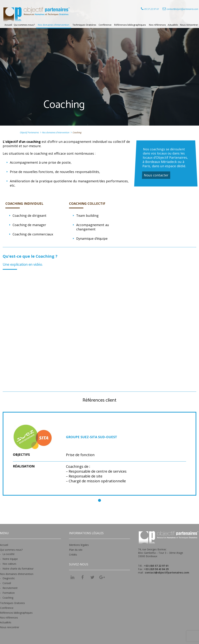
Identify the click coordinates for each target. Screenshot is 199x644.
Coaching (8, 598)
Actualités (173, 25)
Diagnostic (9, 578)
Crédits (73, 555)
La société (9, 554)
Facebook (82, 577)
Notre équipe (10, 559)
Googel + (102, 578)
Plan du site (76, 550)
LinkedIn (73, 577)
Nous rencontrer (189, 25)
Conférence (105, 25)
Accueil (8, 25)
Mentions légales (79, 545)
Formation (9, 593)
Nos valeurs (9, 564)
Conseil (7, 583)
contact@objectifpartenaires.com (182, 9)
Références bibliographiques (130, 25)
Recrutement (10, 588)
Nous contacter (157, 175)
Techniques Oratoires (84, 25)
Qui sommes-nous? (24, 25)
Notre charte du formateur (18, 569)
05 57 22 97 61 (152, 9)
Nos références (157, 25)
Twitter (92, 577)
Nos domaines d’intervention (54, 25)
